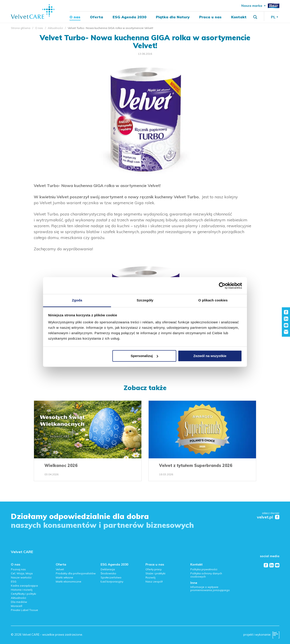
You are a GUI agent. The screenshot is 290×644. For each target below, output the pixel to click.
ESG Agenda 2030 (129, 17)
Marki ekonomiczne (69, 581)
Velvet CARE (22, 552)
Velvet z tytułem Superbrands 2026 (196, 465)
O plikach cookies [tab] (213, 300)
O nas (75, 17)
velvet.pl (265, 517)
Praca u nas (210, 17)
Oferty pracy (153, 569)
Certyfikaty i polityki (23, 594)
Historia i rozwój (22, 590)
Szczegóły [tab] (145, 300)
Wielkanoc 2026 (61, 465)
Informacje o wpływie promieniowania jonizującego (210, 588)
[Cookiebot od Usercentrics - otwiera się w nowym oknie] (222, 286)
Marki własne (64, 577)
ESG (14, 581)
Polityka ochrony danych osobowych (206, 575)
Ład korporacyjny (112, 581)
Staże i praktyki (155, 573)
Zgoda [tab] (77, 300)
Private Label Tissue (24, 610)
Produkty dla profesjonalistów (76, 573)
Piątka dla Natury (173, 17)
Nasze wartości (21, 577)
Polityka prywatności (204, 569)
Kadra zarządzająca (24, 586)
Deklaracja (108, 569)
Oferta (97, 17)
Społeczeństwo (111, 577)
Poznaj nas (18, 569)
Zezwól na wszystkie (210, 356)
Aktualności (55, 28)
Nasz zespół (154, 581)
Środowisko (108, 573)
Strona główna (21, 28)
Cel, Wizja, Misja (22, 573)
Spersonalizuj (145, 356)
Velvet (60, 569)
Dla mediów (19, 602)
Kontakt (239, 17)
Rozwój (150, 577)
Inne (194, 583)
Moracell (17, 606)
